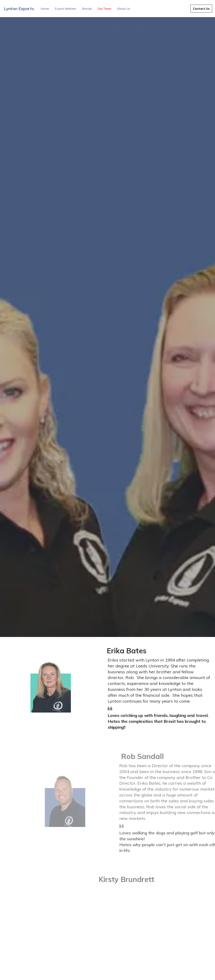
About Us (124, 9)
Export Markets (66, 9)
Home (45, 9)
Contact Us (201, 9)
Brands (87, 9)
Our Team (104, 9)
